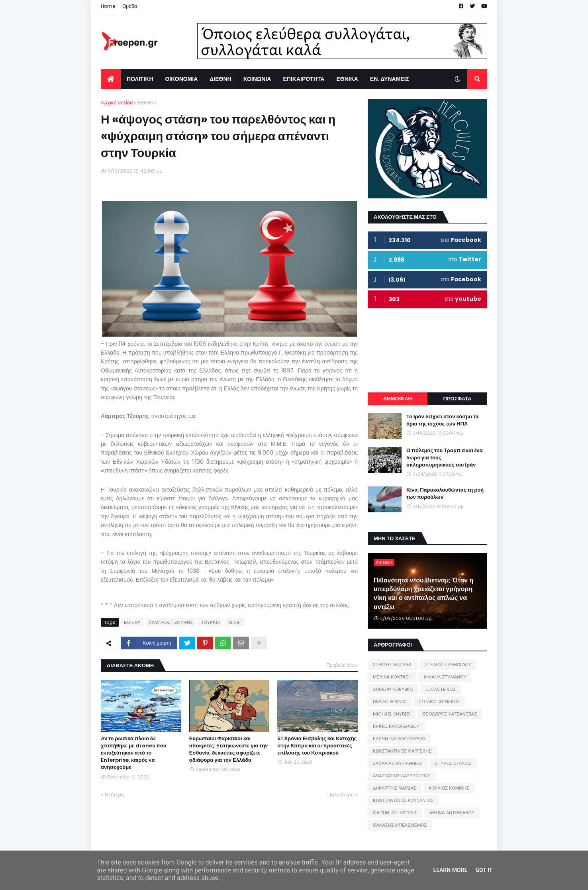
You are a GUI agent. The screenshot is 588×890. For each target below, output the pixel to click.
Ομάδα (130, 6)
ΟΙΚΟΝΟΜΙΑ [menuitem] (182, 79)
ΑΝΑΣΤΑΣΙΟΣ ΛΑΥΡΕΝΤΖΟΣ (402, 776)
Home (108, 6)
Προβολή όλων (342, 665)
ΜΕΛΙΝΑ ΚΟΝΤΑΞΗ (392, 677)
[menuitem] (111, 79)
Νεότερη (114, 795)
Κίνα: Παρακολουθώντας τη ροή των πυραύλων (445, 494)
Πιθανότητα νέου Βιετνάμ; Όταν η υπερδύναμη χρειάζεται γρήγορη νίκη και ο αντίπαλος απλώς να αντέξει (423, 594)
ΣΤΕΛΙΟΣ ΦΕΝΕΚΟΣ (439, 702)
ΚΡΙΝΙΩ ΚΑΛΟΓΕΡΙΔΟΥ (396, 726)
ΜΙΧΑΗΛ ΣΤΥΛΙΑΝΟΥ (445, 677)
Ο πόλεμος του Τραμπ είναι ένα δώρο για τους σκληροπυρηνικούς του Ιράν (445, 458)
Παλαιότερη (341, 795)
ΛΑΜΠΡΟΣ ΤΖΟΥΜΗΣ (171, 622)
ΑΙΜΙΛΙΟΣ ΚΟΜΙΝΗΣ (449, 788)
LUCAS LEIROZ (441, 689)
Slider (235, 622)
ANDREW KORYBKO (393, 689)
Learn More (450, 870)
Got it (484, 870)
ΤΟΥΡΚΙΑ (211, 622)
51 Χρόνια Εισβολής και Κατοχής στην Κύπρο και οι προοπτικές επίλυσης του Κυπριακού (317, 746)
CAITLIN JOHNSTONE (395, 813)
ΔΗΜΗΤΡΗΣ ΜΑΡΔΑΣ (395, 788)
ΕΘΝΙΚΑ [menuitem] (347, 79)
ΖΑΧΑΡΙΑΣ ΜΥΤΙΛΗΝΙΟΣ (398, 763)
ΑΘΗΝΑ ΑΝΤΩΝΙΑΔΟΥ (452, 813)
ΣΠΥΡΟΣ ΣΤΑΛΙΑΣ (453, 763)
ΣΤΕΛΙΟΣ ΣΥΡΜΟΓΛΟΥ (448, 665)
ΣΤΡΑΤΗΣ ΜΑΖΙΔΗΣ (393, 665)
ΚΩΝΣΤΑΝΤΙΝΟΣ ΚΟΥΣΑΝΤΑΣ (403, 800)
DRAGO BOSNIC (390, 702)
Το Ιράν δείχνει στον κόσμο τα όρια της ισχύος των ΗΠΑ (442, 420)
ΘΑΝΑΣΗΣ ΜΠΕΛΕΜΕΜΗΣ (400, 825)
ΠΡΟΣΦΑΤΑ (458, 399)
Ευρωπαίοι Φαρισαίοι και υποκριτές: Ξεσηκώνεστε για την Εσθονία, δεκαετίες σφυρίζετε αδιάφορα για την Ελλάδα (229, 750)
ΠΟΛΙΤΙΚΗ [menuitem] (140, 79)
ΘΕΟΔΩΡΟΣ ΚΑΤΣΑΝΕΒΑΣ (450, 714)
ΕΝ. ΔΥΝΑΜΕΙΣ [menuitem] (390, 79)
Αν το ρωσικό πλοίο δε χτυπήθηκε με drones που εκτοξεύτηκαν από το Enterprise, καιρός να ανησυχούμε (133, 753)
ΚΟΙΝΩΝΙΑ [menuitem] (257, 79)
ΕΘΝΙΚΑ (147, 103)
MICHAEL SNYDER (391, 714)
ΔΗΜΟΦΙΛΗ (398, 399)
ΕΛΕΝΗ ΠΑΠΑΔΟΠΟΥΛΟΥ (399, 739)
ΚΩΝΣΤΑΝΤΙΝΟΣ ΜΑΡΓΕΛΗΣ (402, 751)
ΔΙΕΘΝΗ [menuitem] (220, 79)
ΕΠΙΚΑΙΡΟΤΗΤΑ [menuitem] (304, 79)
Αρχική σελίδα (117, 103)
